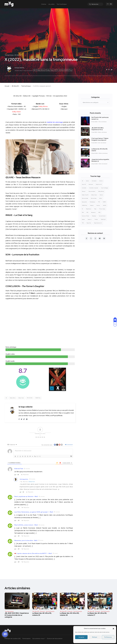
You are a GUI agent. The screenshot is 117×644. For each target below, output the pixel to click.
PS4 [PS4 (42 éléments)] (83, 212)
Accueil (7, 86)
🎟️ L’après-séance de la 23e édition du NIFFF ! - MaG (33, 553)
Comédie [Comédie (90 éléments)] (84, 188)
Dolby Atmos (41, 70)
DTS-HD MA (59, 70)
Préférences (108, 637)
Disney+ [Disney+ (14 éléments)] (84, 191)
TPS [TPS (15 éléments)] (83, 223)
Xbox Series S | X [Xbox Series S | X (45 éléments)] (98, 223)
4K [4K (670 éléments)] (83, 181)
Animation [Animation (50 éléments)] (94, 181)
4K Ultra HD (15, 86)
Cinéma (44, 4)
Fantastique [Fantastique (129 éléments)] (93, 202)
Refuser (95, 637)
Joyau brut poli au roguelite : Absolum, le (100, 160)
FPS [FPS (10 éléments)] (99, 202)
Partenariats (27, 639)
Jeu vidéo (51, 4)
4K (34, 70)
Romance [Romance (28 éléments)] (93, 212)
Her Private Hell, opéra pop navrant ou (100, 118)
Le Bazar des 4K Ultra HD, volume (100, 150)
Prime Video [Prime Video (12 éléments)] (102, 209)
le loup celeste (26, 407)
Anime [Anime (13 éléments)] (101, 181)
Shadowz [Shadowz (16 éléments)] (94, 216)
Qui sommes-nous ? (39, 639)
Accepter (81, 637)
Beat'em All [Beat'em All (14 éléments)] (99, 184)
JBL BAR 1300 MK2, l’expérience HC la (98, 129)
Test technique (62, 4)
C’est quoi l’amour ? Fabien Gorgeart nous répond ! (100, 139)
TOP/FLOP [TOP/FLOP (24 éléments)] (103, 219)
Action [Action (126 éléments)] (87, 181)
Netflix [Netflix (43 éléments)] (105, 205)
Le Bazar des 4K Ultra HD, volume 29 (42, 614)
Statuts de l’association (55, 639)
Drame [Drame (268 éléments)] (101, 195)
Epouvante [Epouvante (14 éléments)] (84, 202)
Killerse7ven (32, 482)
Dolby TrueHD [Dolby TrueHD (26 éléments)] (85, 195)
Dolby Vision (50, 70)
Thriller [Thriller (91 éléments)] (96, 219)
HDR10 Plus (68, 70)
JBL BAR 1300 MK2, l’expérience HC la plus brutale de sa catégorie (17, 615)
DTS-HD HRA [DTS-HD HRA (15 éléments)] (85, 198)
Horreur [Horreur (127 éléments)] (98, 205)
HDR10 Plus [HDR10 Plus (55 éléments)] (84, 205)
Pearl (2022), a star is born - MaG (26, 525)
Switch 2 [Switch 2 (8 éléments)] (90, 219)
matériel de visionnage (55, 122)
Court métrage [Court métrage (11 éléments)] (104, 188)
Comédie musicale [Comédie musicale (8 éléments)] (94, 188)
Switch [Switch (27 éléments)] (83, 219)
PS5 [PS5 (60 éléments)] (87, 212)
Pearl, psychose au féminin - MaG (26, 496)
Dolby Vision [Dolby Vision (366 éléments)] (94, 195)
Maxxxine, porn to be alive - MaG (26, 540)
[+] (40, 456)
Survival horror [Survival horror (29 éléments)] (102, 216)
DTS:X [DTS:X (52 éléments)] (101, 198)
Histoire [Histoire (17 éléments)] (92, 205)
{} (37, 456)
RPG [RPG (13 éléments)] (99, 212)
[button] (113, 628)
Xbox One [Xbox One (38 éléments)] (89, 223)
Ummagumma (24, 479)
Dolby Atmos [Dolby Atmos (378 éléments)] (101, 191)
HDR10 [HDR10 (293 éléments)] (104, 202)
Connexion (69, 445)
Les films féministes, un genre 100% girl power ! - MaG (34, 512)
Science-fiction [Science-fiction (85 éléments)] (86, 216)
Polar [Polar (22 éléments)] (95, 209)
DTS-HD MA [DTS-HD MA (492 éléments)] (94, 198)
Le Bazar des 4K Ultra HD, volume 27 (97, 614)
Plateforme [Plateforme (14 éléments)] (89, 209)
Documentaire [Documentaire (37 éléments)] (92, 191)
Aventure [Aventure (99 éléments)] (91, 184)
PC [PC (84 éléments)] (83, 209)
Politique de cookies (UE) (13, 639)
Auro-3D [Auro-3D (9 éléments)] (84, 184)
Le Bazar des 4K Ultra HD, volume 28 (70, 614)
